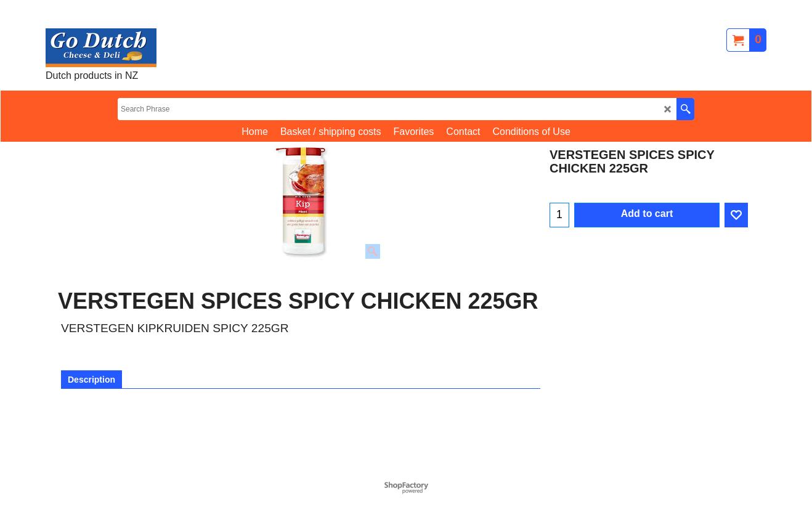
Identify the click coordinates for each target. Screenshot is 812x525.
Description (91, 380)
